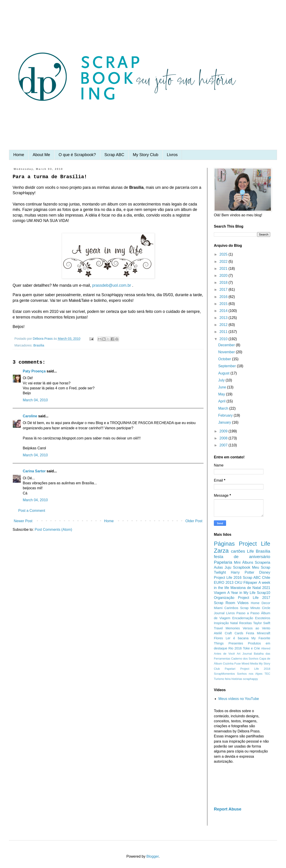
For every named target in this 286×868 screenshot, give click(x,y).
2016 (224, 297)
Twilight (220, 572)
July (222, 380)
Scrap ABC (114, 155)
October (225, 359)
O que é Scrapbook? (77, 155)
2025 (224, 254)
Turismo (219, 679)
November (227, 352)
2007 (224, 445)
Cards (239, 633)
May (222, 394)
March (224, 408)
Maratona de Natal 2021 (250, 588)
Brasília (39, 345)
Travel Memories (227, 628)
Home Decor (261, 603)
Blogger (153, 856)
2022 (224, 262)
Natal (234, 623)
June (223, 387)
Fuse (238, 664)
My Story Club (145, 155)
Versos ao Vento (256, 628)
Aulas (218, 567)
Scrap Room (224, 603)
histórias (237, 679)
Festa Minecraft (258, 633)
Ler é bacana (237, 638)
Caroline (30, 416)
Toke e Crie (251, 648)
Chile (266, 578)
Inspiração (221, 623)
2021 (224, 269)
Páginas (224, 544)
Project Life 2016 (228, 578)
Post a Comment (32, 511)
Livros (172, 155)
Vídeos (243, 603)
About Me (41, 155)
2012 (224, 325)
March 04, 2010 (35, 400)
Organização (224, 598)
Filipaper (250, 583)
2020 (224, 276)
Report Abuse (228, 809)
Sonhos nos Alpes (250, 674)
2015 (224, 304)
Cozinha (228, 664)
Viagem (220, 593)
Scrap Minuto (250, 608)
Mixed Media (250, 664)
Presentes (236, 643)
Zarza (221, 551)
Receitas (245, 623)
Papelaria (223, 562)
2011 (224, 332)
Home (19, 155)
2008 (224, 438)
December (227, 345)
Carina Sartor (34, 471)
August (224, 373)
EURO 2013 (224, 583)
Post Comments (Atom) (53, 530)
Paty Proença (34, 371)
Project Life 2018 (255, 669)
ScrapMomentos (224, 674)
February (226, 415)
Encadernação (243, 618)
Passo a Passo (248, 613)
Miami (218, 608)
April (222, 401)
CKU (238, 583)
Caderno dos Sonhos (245, 659)
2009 (224, 431)
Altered (266, 648)
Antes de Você (224, 654)
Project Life (255, 544)
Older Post (194, 521)
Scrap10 (263, 593)
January (225, 422)
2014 (224, 311)
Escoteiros (263, 618)
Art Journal (244, 654)
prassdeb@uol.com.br (112, 285)
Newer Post (23, 521)
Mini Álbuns (244, 562)
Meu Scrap (261, 567)
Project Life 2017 (254, 598)
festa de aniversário (242, 557)
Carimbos (231, 608)
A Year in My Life (241, 593)
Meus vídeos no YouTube (239, 699)
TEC (267, 674)
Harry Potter (243, 572)
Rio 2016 (235, 648)
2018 (224, 283)
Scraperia (263, 562)
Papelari (230, 669)
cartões (238, 551)
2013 (224, 318)
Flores (218, 638)
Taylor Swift (262, 623)
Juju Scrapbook (238, 567)
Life (251, 551)
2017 (224, 290)
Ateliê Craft (223, 633)
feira (228, 679)
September (228, 366)
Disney (265, 572)
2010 (224, 339)
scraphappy (250, 679)
